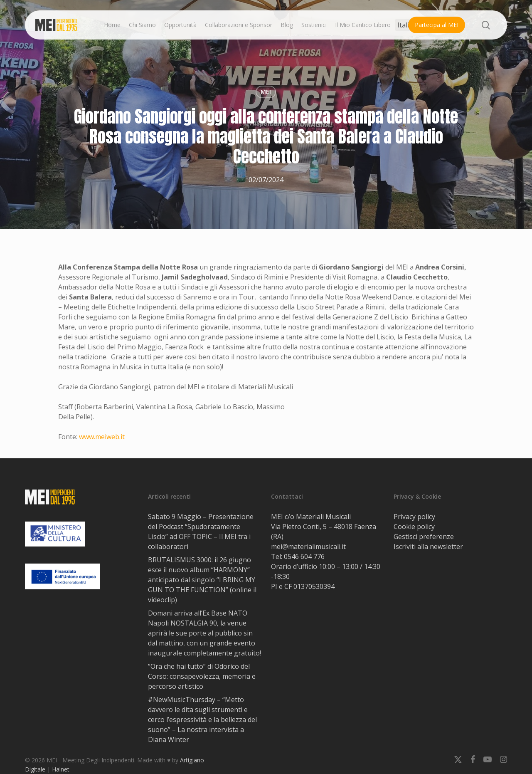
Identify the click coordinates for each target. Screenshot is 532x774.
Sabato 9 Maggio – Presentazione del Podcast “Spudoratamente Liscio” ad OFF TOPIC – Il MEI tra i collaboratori (201, 532)
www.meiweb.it (102, 437)
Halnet (61, 769)
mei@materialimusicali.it (308, 546)
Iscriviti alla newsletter (428, 546)
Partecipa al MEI (437, 25)
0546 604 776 (304, 556)
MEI (266, 92)
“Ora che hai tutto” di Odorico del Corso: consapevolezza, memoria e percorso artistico (202, 676)
